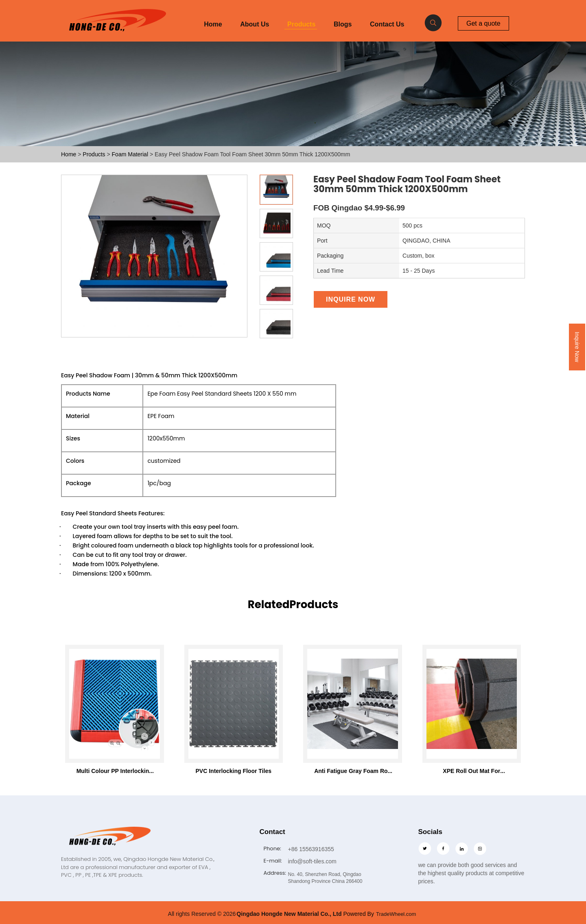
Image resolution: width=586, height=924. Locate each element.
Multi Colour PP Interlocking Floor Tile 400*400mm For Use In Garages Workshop (115, 771)
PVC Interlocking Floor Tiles (234, 771)
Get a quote (483, 23)
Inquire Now (577, 347)
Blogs (343, 24)
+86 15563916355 (311, 849)
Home (213, 24)
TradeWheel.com (396, 914)
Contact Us (387, 24)
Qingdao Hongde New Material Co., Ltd (289, 914)
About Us (255, 24)
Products (301, 24)
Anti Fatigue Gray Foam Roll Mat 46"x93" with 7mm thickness (352, 771)
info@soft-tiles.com (312, 861)
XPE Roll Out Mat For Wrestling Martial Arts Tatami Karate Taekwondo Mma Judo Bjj (472, 771)
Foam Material (131, 154)
